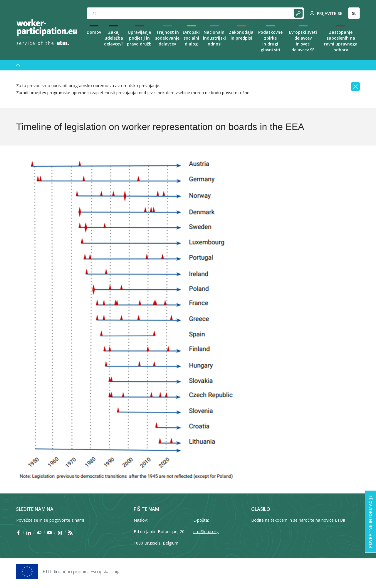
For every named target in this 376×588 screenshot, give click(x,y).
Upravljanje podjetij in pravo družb (139, 38)
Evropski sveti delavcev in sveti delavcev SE (303, 41)
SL (354, 13)
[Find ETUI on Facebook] (18, 533)
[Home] (47, 32)
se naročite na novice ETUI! (319, 520)
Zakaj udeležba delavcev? (114, 38)
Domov (94, 32)
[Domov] (18, 65)
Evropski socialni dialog (191, 38)
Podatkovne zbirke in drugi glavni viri (270, 41)
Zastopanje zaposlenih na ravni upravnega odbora (341, 41)
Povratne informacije (370, 522)
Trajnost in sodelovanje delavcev (167, 38)
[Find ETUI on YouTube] (49, 533)
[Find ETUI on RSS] (70, 533)
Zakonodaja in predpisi (241, 35)
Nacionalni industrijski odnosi (214, 38)
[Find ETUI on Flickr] (39, 533)
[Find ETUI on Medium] (60, 533)
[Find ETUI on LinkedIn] (29, 533)
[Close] (355, 87)
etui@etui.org (206, 532)
